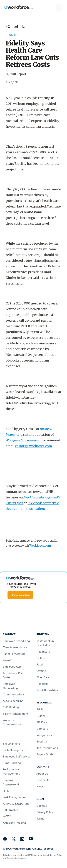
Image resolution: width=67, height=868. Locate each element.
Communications (14, 694)
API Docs (42, 722)
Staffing (41, 671)
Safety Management (16, 714)
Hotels (41, 658)
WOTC (7, 816)
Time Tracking (12, 763)
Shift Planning (11, 744)
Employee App (12, 667)
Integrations (44, 735)
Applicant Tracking (14, 823)
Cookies (42, 806)
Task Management (14, 797)
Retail (40, 665)
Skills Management (15, 750)
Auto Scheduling (13, 701)
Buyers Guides (46, 754)
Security (42, 742)
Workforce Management (23, 440)
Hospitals (42, 684)
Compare (42, 729)
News (40, 786)
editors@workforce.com (33, 446)
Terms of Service (14, 858)
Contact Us (44, 780)
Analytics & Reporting (16, 804)
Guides (41, 716)
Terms (40, 819)
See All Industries (47, 690)
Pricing (41, 709)
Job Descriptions (47, 748)
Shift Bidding (11, 707)
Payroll (7, 660)
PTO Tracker (10, 810)
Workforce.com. (40, 546)
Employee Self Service (17, 756)
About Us (42, 774)
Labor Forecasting (14, 654)
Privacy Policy (45, 812)
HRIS (6, 791)
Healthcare (43, 652)
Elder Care (43, 677)
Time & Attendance (15, 647)
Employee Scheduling (16, 641)
